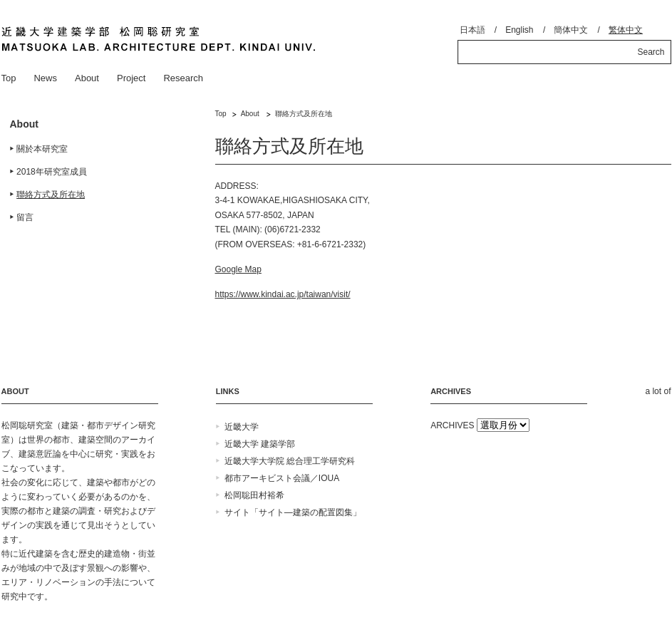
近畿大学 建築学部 (260, 444)
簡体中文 (571, 30)
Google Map (238, 269)
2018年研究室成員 (52, 172)
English (519, 30)
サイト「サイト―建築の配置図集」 (293, 512)
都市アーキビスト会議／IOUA (282, 478)
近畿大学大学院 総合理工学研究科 (290, 461)
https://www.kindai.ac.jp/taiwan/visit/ (283, 294)
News (45, 78)
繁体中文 (626, 30)
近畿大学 (242, 427)
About (87, 78)
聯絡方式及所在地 (51, 195)
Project (131, 78)
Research (183, 78)
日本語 (472, 30)
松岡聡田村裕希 (254, 495)
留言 (25, 217)
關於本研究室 (42, 149)
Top (9, 78)
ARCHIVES (452, 425)
